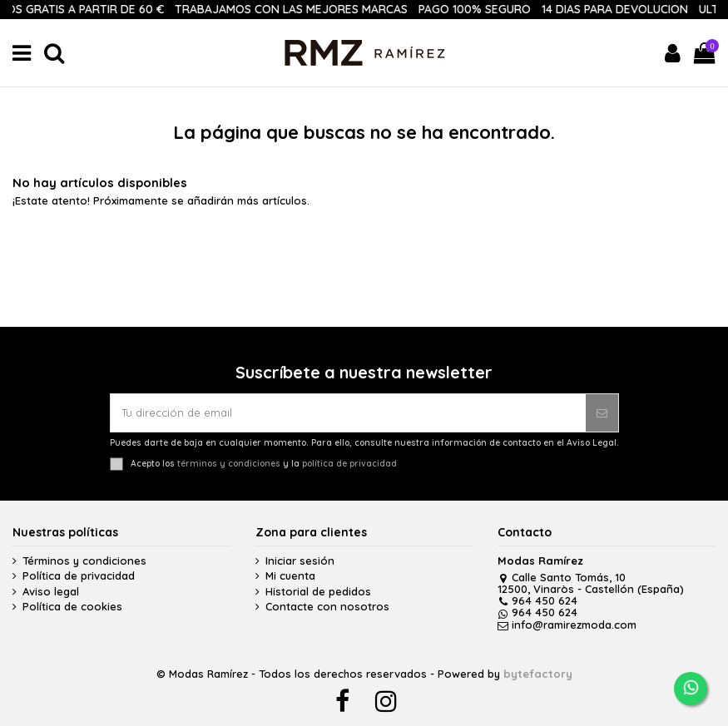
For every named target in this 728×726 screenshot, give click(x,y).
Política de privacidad (79, 576)
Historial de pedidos (318, 592)
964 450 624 (537, 600)
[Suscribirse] (602, 413)
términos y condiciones (229, 463)
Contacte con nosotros (327, 607)
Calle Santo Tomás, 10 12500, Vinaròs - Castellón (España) (591, 583)
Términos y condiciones (84, 561)
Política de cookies (72, 607)
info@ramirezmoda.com (567, 625)
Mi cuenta (290, 576)
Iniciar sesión (300, 561)
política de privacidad (349, 463)
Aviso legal (51, 592)
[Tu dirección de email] (348, 413)
